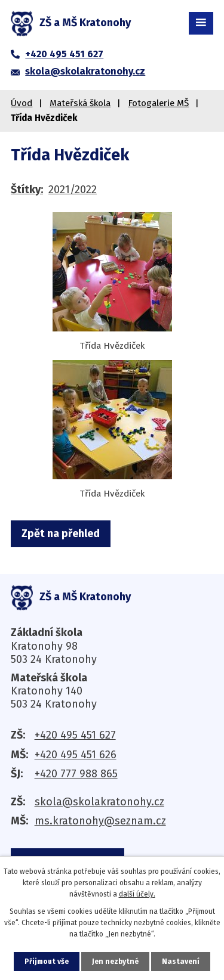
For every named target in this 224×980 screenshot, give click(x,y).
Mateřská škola (80, 103)
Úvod (22, 103)
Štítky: (27, 190)
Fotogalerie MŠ (158, 103)
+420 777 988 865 (76, 774)
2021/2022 (73, 190)
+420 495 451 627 (75, 735)
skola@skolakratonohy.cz (99, 802)
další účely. (137, 894)
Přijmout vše (47, 962)
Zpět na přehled (61, 534)
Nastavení (181, 962)
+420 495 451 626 (76, 755)
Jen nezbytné (115, 962)
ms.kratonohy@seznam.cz (100, 821)
